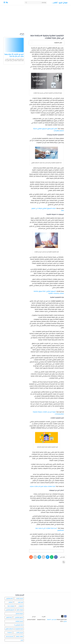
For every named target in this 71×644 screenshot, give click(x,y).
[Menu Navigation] (4, 3)
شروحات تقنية (20, 610)
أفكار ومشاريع (10, 598)
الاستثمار (11, 602)
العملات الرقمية (19, 636)
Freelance (10, 633)
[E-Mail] (44, 558)
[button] (7, 3)
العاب (22, 640)
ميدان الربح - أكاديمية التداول (59, 3)
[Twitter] (48, 558)
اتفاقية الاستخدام (31, 619)
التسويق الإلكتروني (10, 610)
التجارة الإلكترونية (19, 629)
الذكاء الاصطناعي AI (19, 625)
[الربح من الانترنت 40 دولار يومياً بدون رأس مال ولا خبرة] (14, 45)
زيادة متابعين (9, 617)
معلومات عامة (11, 606)
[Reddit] (31, 558)
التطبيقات (21, 606)
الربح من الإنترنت (20, 598)
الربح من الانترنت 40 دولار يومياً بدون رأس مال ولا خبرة (14, 55)
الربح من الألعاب (20, 633)
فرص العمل (21, 602)
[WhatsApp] (52, 558)
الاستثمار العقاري (9, 629)
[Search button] (26, 3)
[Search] (35, 3)
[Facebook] (56, 558)
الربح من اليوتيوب (19, 621)
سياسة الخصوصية (41, 619)
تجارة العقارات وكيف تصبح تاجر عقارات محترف (43, 486)
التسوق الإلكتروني (19, 617)
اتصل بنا (44, 617)
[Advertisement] (35, 19)
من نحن (34, 617)
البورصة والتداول (19, 614)
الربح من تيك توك (10, 636)
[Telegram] (40, 558)
